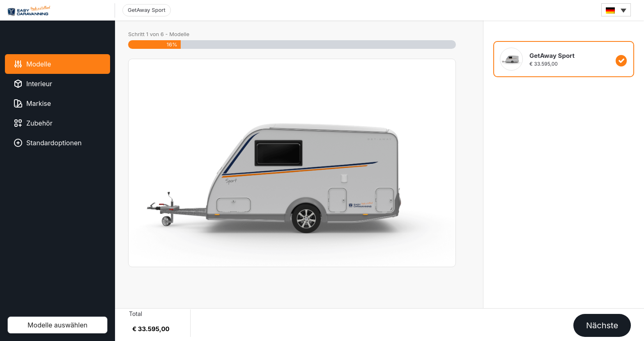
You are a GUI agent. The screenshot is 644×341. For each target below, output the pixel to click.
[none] (616, 10)
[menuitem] (616, 10)
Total (136, 314)
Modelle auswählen (57, 325)
